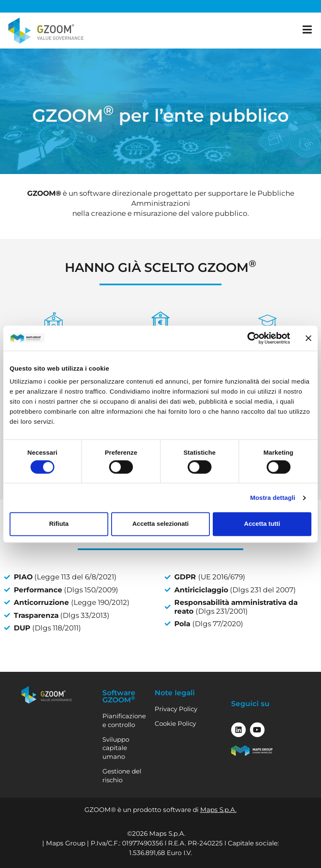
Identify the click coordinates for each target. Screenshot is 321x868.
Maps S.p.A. (218, 810)
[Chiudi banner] (308, 338)
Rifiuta (59, 524)
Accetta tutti (262, 524)
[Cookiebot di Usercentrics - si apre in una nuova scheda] (253, 338)
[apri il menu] (307, 29)
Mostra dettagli (273, 498)
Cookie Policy (175, 723)
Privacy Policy (176, 709)
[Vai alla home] (46, 31)
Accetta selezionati (160, 524)
